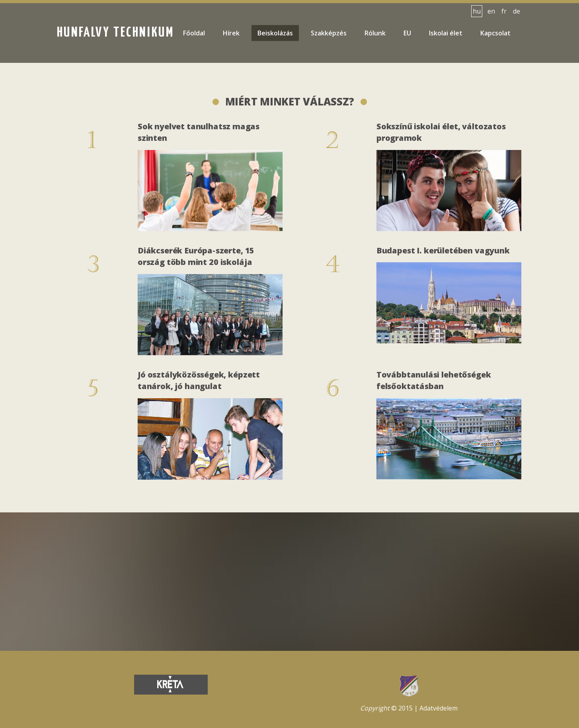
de (517, 11)
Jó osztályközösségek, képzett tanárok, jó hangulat (199, 381)
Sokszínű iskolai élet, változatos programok (441, 133)
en (491, 11)
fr (504, 11)
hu (477, 11)
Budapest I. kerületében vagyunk (443, 251)
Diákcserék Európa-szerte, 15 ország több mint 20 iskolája (196, 257)
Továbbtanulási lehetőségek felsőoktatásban (434, 381)
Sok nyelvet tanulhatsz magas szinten (199, 133)
